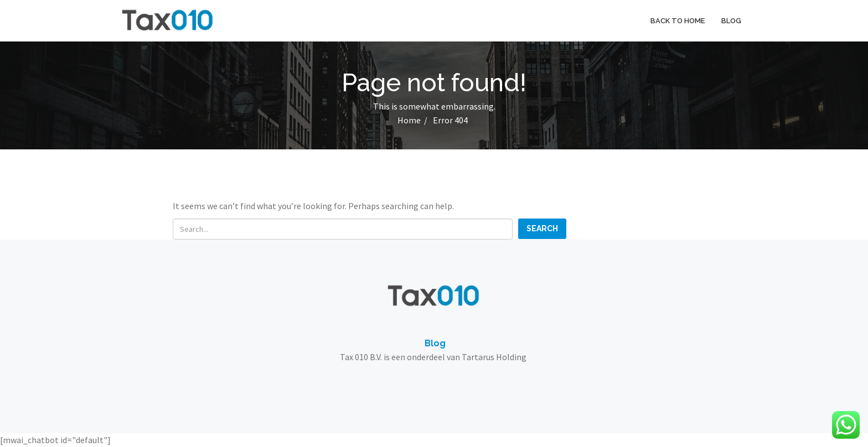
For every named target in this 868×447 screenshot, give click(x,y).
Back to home (678, 21)
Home (409, 120)
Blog (731, 21)
